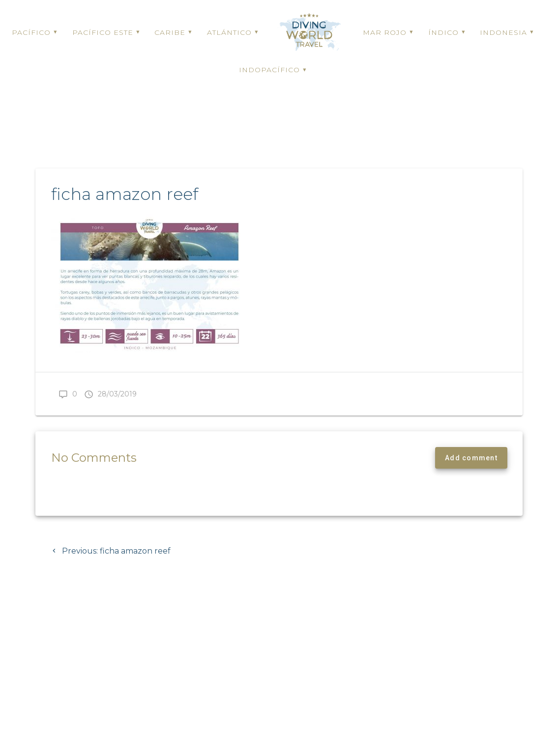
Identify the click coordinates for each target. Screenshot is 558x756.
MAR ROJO (385, 32)
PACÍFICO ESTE (103, 32)
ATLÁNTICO (229, 32)
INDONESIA (503, 32)
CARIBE (170, 32)
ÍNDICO (443, 32)
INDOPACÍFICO (269, 70)
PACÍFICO (31, 32)
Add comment (471, 490)
